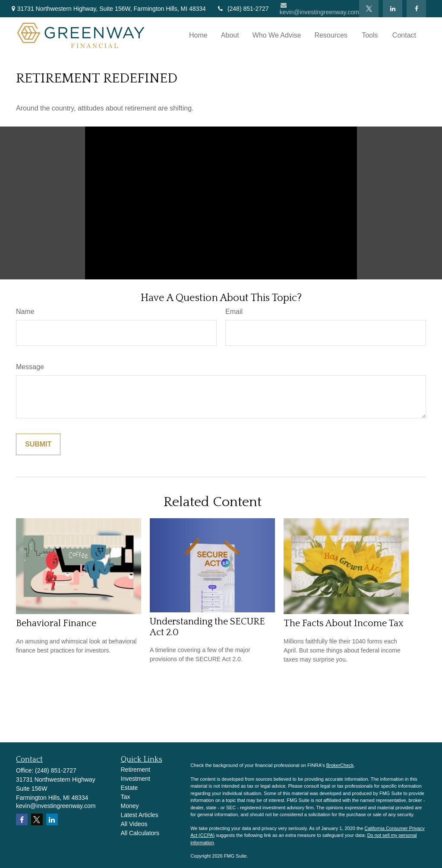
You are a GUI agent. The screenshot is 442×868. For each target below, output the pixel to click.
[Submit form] (38, 444)
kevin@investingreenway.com (319, 9)
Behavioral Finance (56, 623)
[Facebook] (416, 9)
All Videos (134, 824)
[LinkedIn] (393, 9)
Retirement (136, 770)
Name (25, 312)
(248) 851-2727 (243, 9)
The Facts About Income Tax (344, 623)
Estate (129, 788)
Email (234, 312)
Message (30, 367)
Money (130, 806)
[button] (198, 36)
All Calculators (140, 833)
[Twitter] (369, 9)
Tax (126, 797)
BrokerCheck (340, 765)
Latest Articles (140, 815)
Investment (136, 779)
